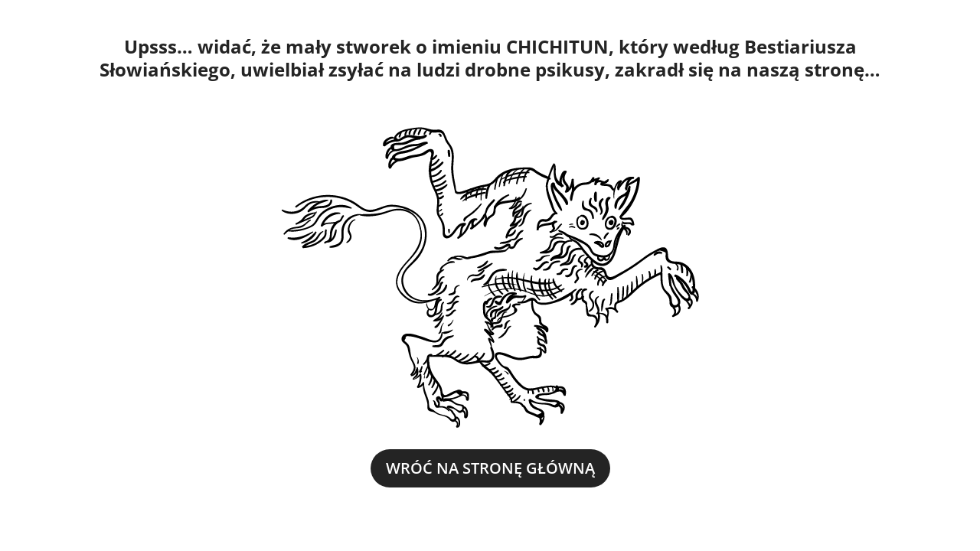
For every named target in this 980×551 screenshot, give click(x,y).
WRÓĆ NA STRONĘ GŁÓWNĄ (490, 468)
